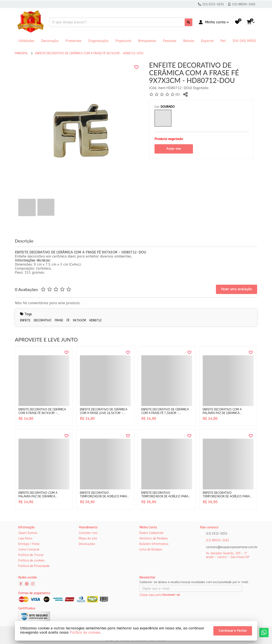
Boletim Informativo (154, 544)
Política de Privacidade (34, 566)
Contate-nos (88, 533)
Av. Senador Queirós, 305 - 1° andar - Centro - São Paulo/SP (228, 555)
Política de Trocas (31, 555)
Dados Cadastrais (152, 533)
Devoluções (87, 544)
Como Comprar (29, 549)
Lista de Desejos (151, 549)
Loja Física (25, 538)
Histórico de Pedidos (154, 538)
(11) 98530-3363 (217, 540)
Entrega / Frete (29, 544)
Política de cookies (31, 561)
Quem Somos (28, 533)
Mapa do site (88, 538)
